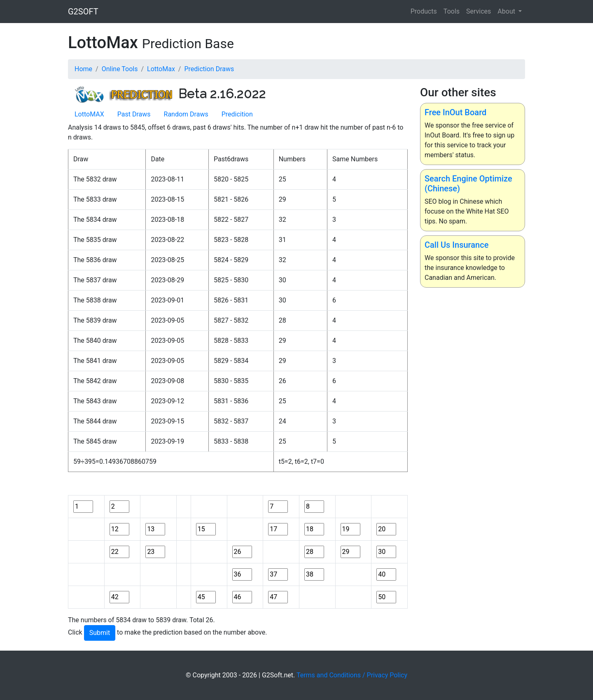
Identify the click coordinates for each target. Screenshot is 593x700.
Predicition (237, 114)
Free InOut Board (455, 112)
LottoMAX (89, 114)
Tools (452, 11)
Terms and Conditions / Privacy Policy (352, 675)
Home (83, 69)
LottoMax (161, 69)
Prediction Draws (209, 69)
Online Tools (120, 69)
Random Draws (186, 114)
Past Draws (134, 114)
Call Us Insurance (456, 245)
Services (479, 11)
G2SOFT (83, 12)
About (507, 11)
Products (424, 11)
